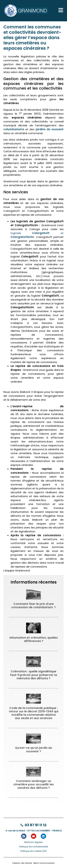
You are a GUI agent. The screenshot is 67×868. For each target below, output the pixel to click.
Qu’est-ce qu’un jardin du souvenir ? (33, 749)
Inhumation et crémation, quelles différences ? (34, 639)
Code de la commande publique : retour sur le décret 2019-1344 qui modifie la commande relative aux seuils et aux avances (34, 713)
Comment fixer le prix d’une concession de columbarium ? (33, 606)
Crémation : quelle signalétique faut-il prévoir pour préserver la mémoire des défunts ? (33, 675)
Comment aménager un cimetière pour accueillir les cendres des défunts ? (34, 784)
